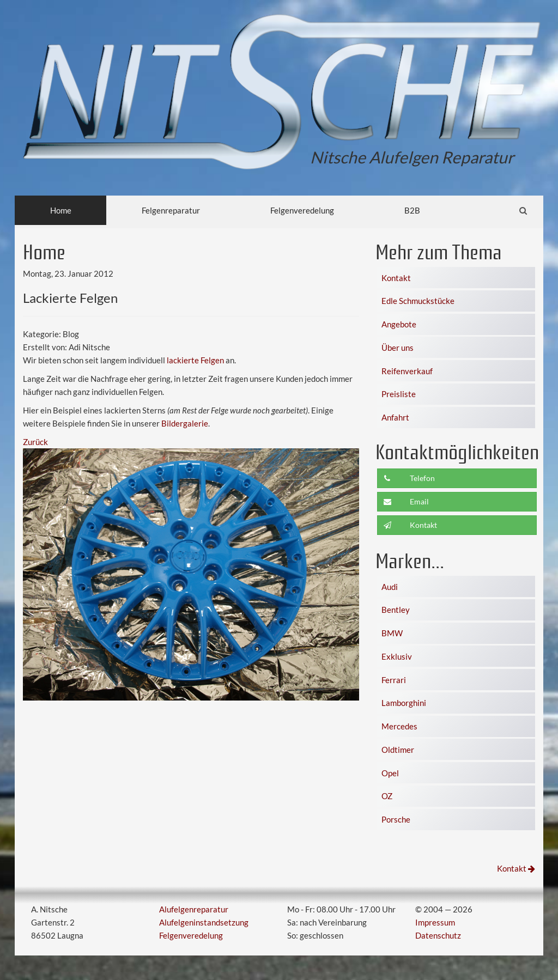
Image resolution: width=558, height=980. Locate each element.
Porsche (396, 819)
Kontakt (396, 278)
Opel (390, 773)
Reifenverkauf (407, 371)
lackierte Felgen (195, 360)
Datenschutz (438, 935)
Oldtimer (398, 750)
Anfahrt (395, 417)
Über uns (398, 348)
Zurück (35, 442)
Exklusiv (397, 656)
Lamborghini (404, 703)
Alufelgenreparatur (194, 909)
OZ (387, 796)
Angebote (399, 324)
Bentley (396, 610)
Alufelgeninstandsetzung (204, 922)
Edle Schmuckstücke (418, 301)
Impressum (435, 922)
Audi (390, 587)
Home (61, 210)
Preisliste (399, 394)
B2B (412, 210)
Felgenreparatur (171, 210)
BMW (392, 633)
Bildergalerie (185, 423)
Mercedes (399, 726)
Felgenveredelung (302, 210)
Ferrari (394, 680)
